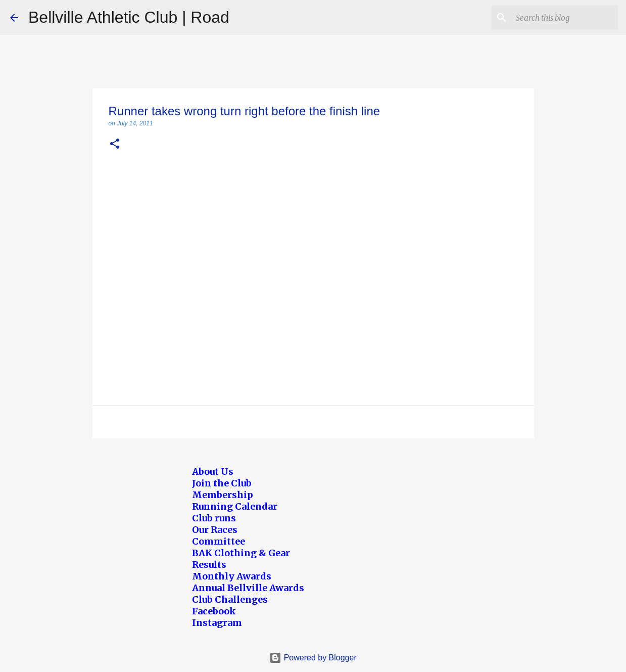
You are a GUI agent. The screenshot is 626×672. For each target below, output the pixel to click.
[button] (115, 144)
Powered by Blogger (313, 658)
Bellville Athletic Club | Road (129, 17)
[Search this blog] (565, 18)
